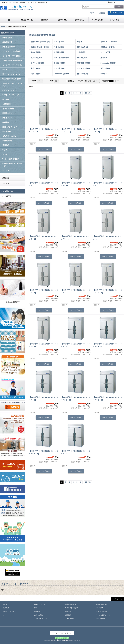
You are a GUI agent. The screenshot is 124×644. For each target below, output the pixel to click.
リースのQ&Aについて (103, 615)
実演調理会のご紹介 (72, 604)
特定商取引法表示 (102, 604)
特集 (36, 608)
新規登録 (102, 13)
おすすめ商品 (38, 615)
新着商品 (37, 611)
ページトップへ (119, 599)
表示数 (34, 81)
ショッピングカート (10, 611)
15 (86, 93)
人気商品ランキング (41, 619)
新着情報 (68, 611)
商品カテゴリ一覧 (40, 604)
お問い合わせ (100, 619)
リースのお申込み (102, 611)
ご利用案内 (100, 608)
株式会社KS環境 (62, 640)
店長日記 (68, 615)
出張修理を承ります (72, 608)
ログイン (92, 13)
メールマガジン (70, 619)
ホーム (5, 604)
